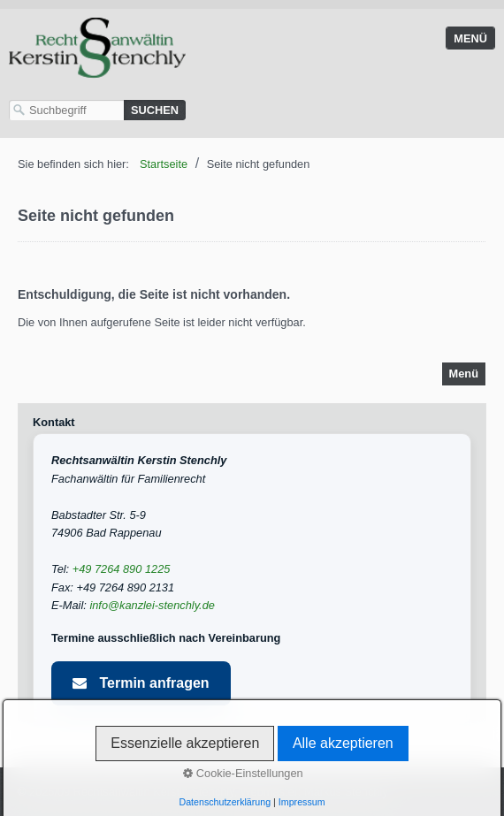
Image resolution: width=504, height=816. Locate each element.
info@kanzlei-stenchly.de (152, 605)
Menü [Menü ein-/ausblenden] (470, 38)
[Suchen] (155, 110)
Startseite (164, 164)
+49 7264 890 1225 (122, 569)
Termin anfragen (141, 683)
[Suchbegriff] (66, 110)
